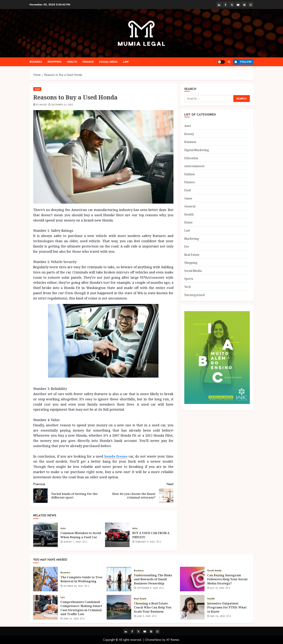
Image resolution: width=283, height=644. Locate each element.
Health (72, 62)
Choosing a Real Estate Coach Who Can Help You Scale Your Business (153, 607)
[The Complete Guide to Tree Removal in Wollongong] (45, 579)
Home (188, 222)
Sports (189, 279)
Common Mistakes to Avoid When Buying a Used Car (81, 535)
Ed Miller (41, 105)
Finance (88, 62)
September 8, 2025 (147, 588)
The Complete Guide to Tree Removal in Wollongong (81, 579)
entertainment (194, 166)
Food (188, 190)
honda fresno (116, 456)
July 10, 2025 (217, 588)
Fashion (190, 174)
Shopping (54, 62)
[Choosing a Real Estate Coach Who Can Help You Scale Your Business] (119, 607)
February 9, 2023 (145, 542)
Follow (242, 62)
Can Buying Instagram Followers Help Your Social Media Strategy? (227, 579)
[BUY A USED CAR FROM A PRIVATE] (117, 535)
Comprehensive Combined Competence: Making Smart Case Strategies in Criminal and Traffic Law (81, 608)
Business (36, 62)
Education (191, 158)
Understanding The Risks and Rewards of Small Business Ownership (153, 579)
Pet (187, 247)
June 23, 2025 (71, 619)
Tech (188, 287)
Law (126, 62)
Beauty (189, 134)
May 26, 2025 (218, 616)
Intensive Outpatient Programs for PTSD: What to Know (227, 607)
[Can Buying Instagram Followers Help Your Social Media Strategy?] (192, 579)
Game (188, 198)
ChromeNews (153, 640)
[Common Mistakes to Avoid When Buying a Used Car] (45, 535)
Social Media (108, 62)
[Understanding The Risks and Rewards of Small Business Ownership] (119, 579)
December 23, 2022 (62, 105)
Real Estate (192, 255)
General (190, 206)
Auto (37, 89)
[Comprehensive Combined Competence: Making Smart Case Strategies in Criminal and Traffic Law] (45, 607)
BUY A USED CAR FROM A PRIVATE (151, 535)
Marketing (192, 239)
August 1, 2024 (72, 542)
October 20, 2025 (73, 586)
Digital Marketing (197, 150)
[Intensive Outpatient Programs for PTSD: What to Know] (192, 607)
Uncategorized (194, 295)
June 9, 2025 (144, 616)
